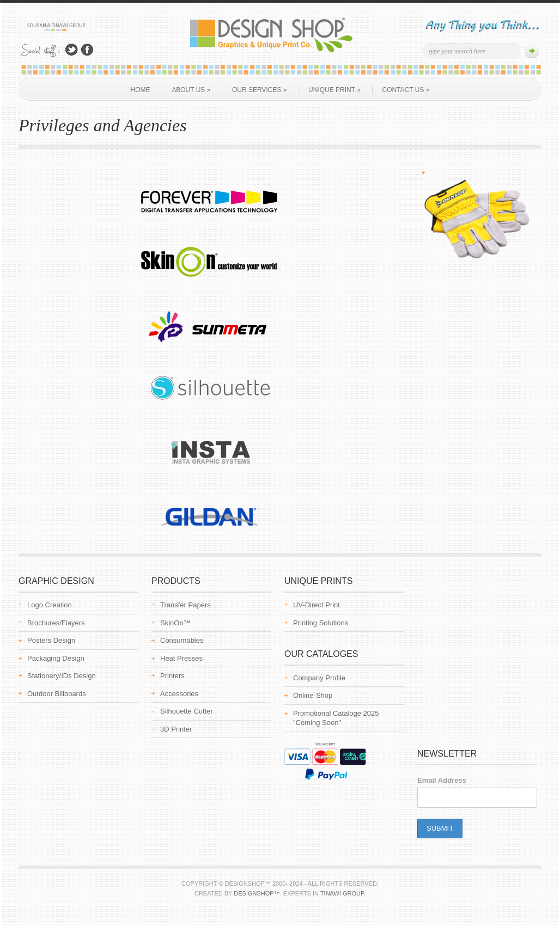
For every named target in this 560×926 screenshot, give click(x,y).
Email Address (442, 780)
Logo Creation (50, 605)
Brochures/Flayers (56, 623)
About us (191, 90)
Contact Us (406, 90)
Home (141, 90)
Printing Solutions (321, 623)
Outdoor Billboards (57, 694)
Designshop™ (257, 893)
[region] (476, 217)
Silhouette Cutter (187, 711)
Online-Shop (313, 695)
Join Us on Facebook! (87, 50)
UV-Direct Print (316, 605)
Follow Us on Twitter (71, 50)
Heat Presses (181, 658)
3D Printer (176, 729)
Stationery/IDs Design (62, 676)
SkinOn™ (175, 623)
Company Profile (319, 678)
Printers (172, 676)
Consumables (182, 640)
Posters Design (51, 640)
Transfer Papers (185, 605)
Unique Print (334, 90)
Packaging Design (56, 658)
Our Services (259, 90)
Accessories (179, 694)
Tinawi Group (342, 893)
